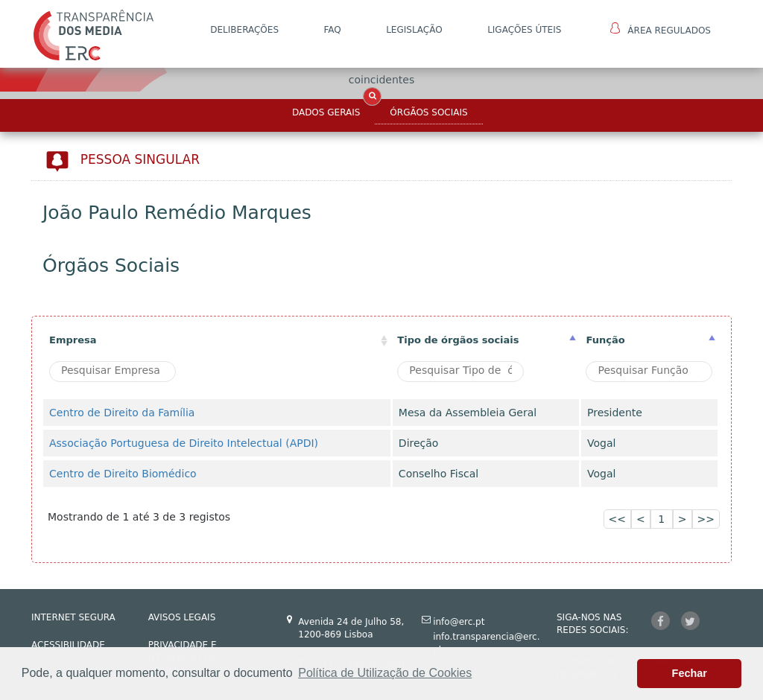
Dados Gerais (326, 112)
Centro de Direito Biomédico (123, 474)
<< (617, 519)
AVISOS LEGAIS (182, 617)
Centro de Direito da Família (122, 413)
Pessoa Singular (140, 159)
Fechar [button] (690, 673)
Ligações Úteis (524, 30)
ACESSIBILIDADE (68, 645)
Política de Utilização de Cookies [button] (385, 673)
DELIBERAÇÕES (244, 30)
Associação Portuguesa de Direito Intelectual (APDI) (184, 443)
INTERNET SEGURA (73, 617)
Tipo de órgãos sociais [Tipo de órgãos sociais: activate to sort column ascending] (458, 340)
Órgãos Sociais (428, 112)
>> (706, 519)
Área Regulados (661, 29)
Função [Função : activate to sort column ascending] (605, 340)
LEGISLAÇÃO (414, 30)
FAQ (332, 30)
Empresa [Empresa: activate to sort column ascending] (73, 340)
